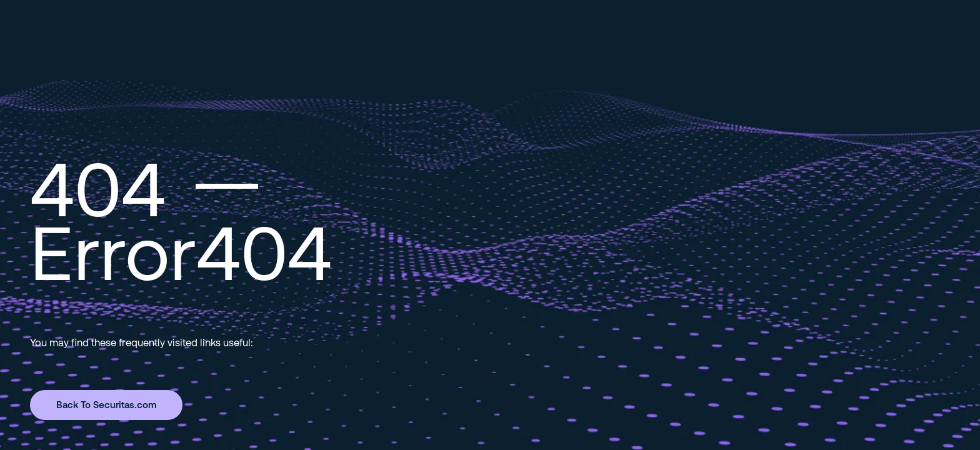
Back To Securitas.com (106, 404)
